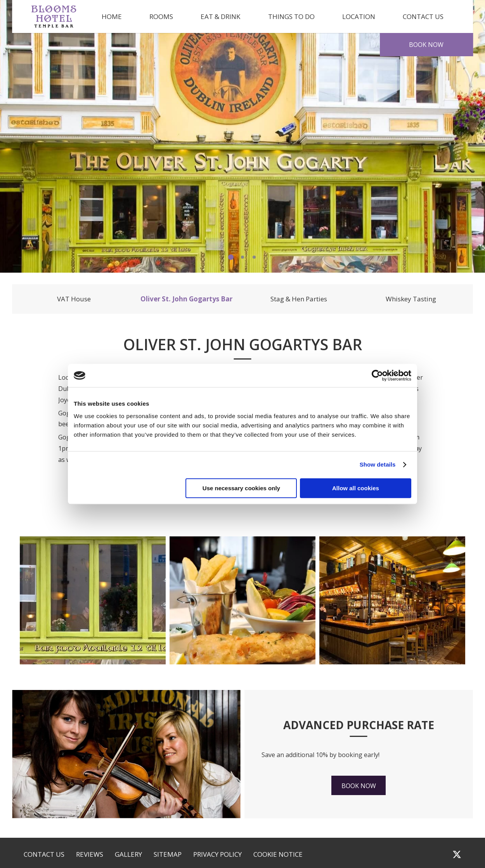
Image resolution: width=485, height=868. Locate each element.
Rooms (161, 16)
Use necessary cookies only (241, 488)
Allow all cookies (356, 488)
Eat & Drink (220, 16)
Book (426, 45)
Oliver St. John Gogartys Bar (186, 299)
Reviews (90, 854)
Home (112, 16)
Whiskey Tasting (411, 299)
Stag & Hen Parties (299, 299)
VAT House (74, 299)
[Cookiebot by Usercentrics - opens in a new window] (377, 375)
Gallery (128, 854)
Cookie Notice (278, 854)
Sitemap (168, 854)
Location (359, 16)
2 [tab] (242, 257)
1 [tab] (231, 257)
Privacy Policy (217, 854)
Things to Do (291, 16)
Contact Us (423, 16)
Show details (378, 464)
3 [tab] (254, 257)
